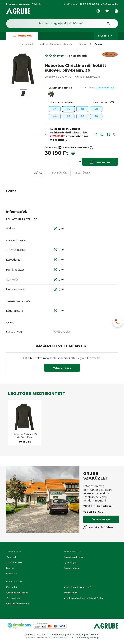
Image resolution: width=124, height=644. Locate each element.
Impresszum (71, 593)
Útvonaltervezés (101, 521)
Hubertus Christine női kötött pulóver (25, 437)
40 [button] (96, 110)
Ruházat (83, 45)
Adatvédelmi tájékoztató (78, 587)
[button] (96, 136)
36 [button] (68, 110)
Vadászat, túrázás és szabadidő (56, 45)
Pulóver (99, 45)
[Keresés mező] (62, 24)
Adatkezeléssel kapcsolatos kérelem (84, 598)
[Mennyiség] (73, 163)
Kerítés (10, 568)
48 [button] (82, 118)
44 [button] (55, 118)
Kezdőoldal (27, 45)
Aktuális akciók (72, 568)
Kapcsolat (12, 587)
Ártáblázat (53, 149)
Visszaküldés (13, 598)
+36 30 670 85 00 (89, 4)
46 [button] (68, 118)
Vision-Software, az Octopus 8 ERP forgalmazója (74, 637)
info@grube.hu (109, 4)
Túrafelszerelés (14, 562)
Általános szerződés (17, 593)
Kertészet (12, 573)
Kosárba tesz (100, 163)
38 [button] (82, 110)
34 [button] (55, 110)
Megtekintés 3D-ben (98, 528)
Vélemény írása (62, 369)
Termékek (22, 36)
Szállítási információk (17, 604)
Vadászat (11, 557)
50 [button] (96, 118)
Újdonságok (70, 562)
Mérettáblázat (103, 104)
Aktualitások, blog (74, 557)
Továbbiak (106, 36)
